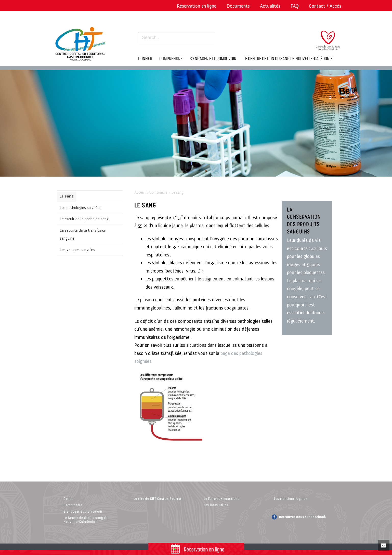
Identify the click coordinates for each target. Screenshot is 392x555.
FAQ (295, 6)
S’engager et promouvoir (83, 511)
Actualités (270, 6)
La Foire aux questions (222, 498)
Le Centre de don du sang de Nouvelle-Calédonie (86, 520)
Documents (238, 6)
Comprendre (158, 192)
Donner (69, 498)
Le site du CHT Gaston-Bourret (158, 498)
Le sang (67, 196)
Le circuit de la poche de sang (84, 219)
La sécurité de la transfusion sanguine (83, 234)
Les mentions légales (291, 498)
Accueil (140, 192)
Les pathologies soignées (81, 208)
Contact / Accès (325, 6)
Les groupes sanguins (77, 250)
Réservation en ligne (197, 6)
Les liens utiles (216, 505)
